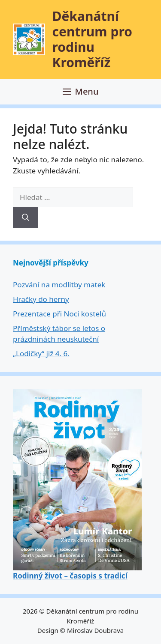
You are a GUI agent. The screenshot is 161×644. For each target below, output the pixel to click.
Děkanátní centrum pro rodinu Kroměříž (92, 39)
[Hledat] (26, 218)
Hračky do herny (41, 299)
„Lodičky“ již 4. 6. (41, 353)
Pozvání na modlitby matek (59, 285)
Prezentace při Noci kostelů (59, 314)
